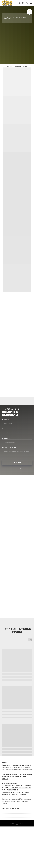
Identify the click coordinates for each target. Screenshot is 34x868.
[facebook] (27, 809)
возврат (4, 804)
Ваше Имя (5, 420)
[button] (20, 3)
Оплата (19, 801)
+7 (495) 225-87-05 (17, 788)
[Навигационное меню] (31, 3)
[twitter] (31, 809)
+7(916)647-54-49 (12, 790)
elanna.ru (5, 779)
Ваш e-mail (6, 429)
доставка (25, 801)
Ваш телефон (7, 438)
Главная (10, 66)
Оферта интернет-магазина (10, 799)
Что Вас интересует (9, 447)
